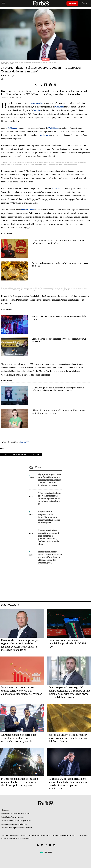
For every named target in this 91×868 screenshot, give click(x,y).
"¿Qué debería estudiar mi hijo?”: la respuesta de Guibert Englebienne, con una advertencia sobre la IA (50, 499)
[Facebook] (38, 845)
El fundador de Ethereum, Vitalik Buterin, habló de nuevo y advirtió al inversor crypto (58, 412)
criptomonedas (19, 454)
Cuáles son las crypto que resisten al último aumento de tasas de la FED (60, 265)
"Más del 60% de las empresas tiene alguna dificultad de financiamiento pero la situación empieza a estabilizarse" (68, 784)
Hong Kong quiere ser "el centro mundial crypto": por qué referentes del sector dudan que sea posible (58, 389)
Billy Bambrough (8, 76)
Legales (73, 836)
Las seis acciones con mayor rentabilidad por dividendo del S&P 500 (67, 644)
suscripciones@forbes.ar (19, 824)
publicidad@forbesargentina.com (19, 814)
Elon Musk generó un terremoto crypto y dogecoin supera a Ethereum (59, 340)
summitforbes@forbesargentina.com (19, 821)
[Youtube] (50, 845)
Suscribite (73, 3)
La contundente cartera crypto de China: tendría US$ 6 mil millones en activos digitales (58, 242)
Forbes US (25, 442)
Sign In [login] (85, 3)
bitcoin (5, 454)
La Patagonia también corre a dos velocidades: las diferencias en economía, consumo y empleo (19, 738)
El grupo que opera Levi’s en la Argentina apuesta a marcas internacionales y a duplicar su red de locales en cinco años (50, 480)
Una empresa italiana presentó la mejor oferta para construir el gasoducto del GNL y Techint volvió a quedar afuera (49, 537)
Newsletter (14, 836)
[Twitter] (42, 845)
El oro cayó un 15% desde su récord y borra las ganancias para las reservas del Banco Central (68, 738)
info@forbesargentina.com (16, 817)
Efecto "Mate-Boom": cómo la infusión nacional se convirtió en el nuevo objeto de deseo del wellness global (50, 557)
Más (49, 467)
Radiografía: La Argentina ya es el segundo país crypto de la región (59, 318)
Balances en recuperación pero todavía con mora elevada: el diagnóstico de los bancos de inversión (22, 691)
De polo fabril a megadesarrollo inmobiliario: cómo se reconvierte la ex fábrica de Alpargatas (49, 517)
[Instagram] (46, 845)
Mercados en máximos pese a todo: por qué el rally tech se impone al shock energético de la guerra (20, 782)
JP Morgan (35, 454)
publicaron (56, 189)
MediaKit (5, 836)
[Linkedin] (54, 845)
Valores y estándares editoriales (39, 836)
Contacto (23, 836)
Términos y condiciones (60, 836)
